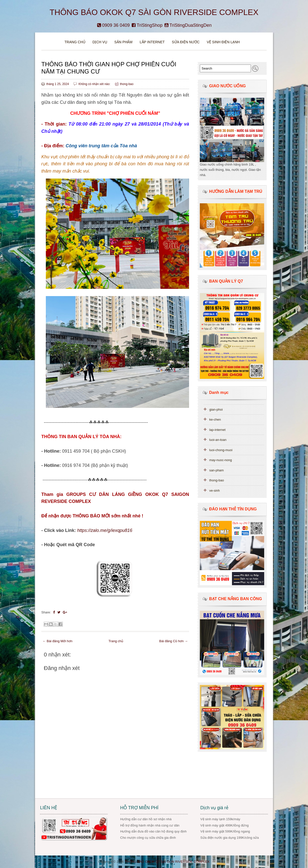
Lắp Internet (152, 42)
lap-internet (217, 430)
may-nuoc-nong (221, 460)
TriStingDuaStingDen (188, 25)
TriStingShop (147, 25)
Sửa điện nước (186, 42)
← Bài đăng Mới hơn (57, 641)
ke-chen (215, 419)
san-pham (217, 470)
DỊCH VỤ (100, 42)
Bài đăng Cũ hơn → (174, 641)
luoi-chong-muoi (221, 450)
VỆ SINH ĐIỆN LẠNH (223, 42)
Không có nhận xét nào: (95, 84)
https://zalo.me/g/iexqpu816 (105, 530)
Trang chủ (75, 42)
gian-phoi (216, 409)
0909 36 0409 (113, 25)
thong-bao (127, 84)
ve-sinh (215, 491)
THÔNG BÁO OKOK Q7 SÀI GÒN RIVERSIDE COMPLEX (154, 12)
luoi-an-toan (218, 440)
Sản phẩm (124, 42)
